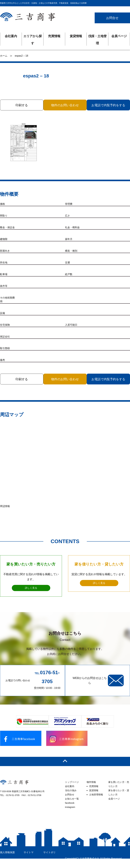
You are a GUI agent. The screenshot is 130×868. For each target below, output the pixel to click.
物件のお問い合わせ (65, 105)
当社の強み (71, 790)
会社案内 (11, 36)
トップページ (72, 781)
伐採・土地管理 (97, 37)
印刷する (22, 105)
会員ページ (119, 36)
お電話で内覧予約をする (108, 105)
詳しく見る (31, 587)
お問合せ (112, 18)
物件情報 (91, 781)
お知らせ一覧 (72, 798)
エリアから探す (33, 37)
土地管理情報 (96, 794)
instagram (70, 806)
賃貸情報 (76, 36)
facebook (70, 802)
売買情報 (54, 36)
